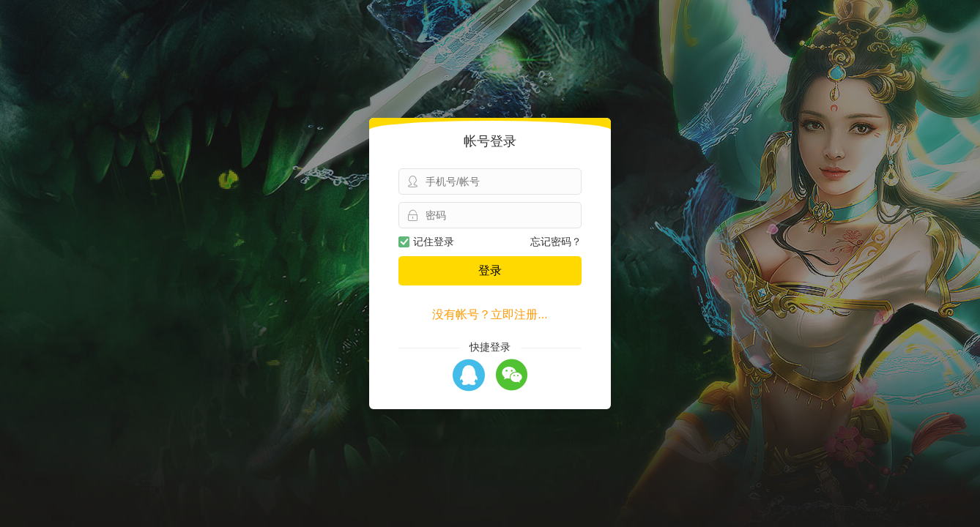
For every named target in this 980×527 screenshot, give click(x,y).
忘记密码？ (556, 242)
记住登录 (426, 242)
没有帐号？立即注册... (490, 314)
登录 (490, 270)
